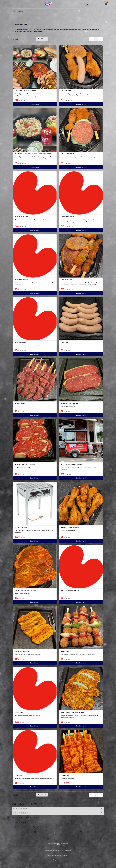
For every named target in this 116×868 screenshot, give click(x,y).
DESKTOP (55, 865)
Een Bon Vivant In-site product (58, 855)
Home (14, 11)
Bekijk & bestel (35, 104)
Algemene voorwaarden (52, 850)
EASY (62, 865)
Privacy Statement (66, 850)
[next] (100, 39)
